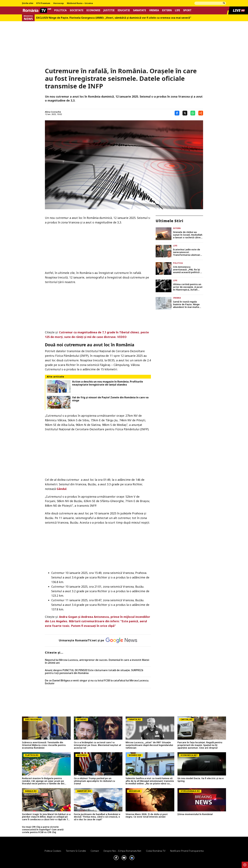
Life (177, 10)
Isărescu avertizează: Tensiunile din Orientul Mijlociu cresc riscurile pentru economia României (44, 745)
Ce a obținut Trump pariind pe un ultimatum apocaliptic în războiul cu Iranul (94, 781)
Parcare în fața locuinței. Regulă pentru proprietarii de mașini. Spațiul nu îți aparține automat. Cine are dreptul (200, 745)
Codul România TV (156, 851)
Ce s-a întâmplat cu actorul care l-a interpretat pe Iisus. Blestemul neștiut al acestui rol (97, 745)
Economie (93, 10)
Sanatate (139, 10)
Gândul (62, 489)
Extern (167, 10)
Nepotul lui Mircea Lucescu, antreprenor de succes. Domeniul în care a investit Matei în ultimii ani (97, 661)
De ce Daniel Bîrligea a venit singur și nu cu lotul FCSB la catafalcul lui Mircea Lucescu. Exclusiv (97, 682)
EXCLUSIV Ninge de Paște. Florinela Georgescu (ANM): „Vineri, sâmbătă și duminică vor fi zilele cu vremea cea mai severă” (114, 18)
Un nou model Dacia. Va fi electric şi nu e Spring (201, 780)
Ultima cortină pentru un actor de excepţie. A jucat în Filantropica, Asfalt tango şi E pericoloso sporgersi (188, 287)
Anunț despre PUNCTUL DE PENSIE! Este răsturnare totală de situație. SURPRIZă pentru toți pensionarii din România (94, 672)
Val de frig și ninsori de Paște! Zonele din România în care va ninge (110, 399)
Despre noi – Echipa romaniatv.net (122, 851)
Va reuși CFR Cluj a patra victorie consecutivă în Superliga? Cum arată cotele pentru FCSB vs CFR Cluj (43, 830)
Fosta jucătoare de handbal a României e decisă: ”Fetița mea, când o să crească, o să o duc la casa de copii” (97, 817)
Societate (77, 10)
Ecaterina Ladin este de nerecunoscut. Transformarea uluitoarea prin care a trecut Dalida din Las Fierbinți (188, 252)
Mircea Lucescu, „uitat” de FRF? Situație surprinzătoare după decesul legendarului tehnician (149, 745)
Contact (95, 851)
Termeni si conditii (76, 851)
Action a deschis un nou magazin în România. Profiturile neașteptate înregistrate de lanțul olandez (108, 383)
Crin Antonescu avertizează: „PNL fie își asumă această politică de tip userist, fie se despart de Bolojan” (188, 270)
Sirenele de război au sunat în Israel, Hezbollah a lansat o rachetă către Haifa (188, 235)
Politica (60, 10)
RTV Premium (43, 3)
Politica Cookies (53, 851)
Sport (187, 10)
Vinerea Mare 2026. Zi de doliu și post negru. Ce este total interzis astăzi (147, 816)
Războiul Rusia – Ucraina (80, 3)
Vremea (154, 10)
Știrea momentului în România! (195, 814)
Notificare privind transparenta (187, 851)
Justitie (109, 10)
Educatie (124, 10)
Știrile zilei (28, 3)
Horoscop (59, 3)
